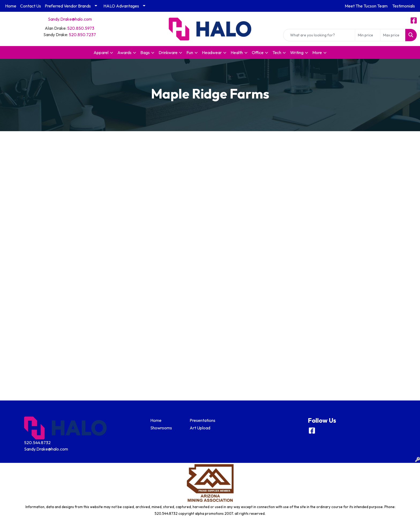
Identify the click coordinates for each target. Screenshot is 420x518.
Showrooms (161, 428)
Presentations (202, 420)
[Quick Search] (319, 35)
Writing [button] (297, 52)
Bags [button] (145, 52)
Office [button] (258, 52)
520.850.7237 (82, 35)
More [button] (317, 52)
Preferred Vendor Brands (68, 6)
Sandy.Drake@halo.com (70, 19)
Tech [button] (277, 52)
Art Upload (200, 428)
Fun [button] (190, 52)
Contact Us (31, 6)
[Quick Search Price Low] (368, 35)
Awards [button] (124, 52)
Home (11, 6)
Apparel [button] (101, 52)
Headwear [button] (212, 52)
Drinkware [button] (168, 52)
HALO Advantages (121, 6)
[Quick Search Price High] (393, 35)
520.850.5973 (81, 28)
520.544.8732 (37, 443)
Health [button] (237, 52)
